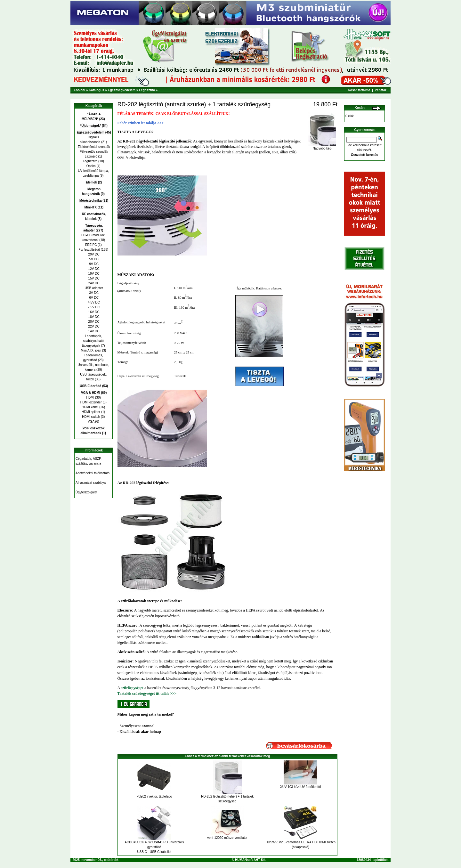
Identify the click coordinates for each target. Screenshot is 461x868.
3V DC (93, 293)
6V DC (93, 298)
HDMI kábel (90, 407)
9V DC (93, 264)
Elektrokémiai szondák (93, 147)
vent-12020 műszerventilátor (227, 838)
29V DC (93, 254)
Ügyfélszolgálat (86, 492)
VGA (91, 422)
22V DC (93, 326)
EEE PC (91, 245)
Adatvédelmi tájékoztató (93, 473)
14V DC (93, 331)
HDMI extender (91, 402)
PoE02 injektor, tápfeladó (154, 796)
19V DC (93, 274)
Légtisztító (147, 90)
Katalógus (96, 90)
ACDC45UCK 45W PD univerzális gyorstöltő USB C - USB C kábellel (154, 847)
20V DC (93, 322)
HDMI (90, 397)
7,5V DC (93, 307)
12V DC (93, 269)
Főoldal (80, 90)
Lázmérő (91, 156)
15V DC (93, 278)
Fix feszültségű (89, 250)
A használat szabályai (91, 483)
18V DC (93, 317)
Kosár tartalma (359, 90)
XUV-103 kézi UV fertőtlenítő (300, 787)
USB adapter (93, 288)
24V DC (93, 283)
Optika (91, 166)
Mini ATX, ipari (91, 350)
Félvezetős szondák (93, 152)
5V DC (93, 259)
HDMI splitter (91, 412)
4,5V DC (93, 302)
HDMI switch (91, 417)
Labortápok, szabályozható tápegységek (93, 341)
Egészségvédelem (122, 90)
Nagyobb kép (322, 147)
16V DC (93, 312)
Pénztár (381, 90)
